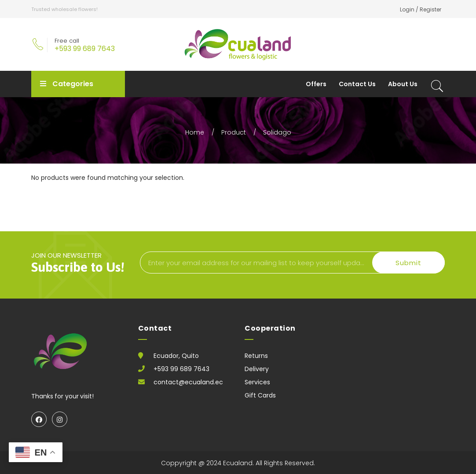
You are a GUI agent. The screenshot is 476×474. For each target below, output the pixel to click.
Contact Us (357, 84)
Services (257, 382)
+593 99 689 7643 (85, 49)
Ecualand (238, 463)
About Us (403, 84)
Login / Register (421, 9)
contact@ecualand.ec (188, 382)
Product (234, 132)
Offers (316, 84)
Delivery (257, 369)
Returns (256, 356)
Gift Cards (260, 395)
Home (195, 132)
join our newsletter (81, 262)
